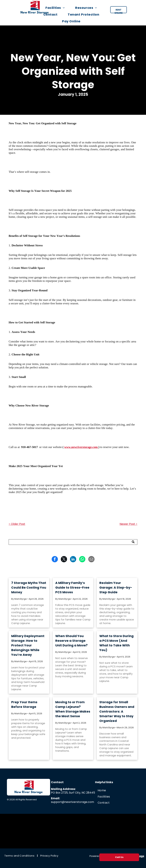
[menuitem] (57, 8)
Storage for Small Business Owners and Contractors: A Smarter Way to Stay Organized (117, 711)
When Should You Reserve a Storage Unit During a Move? (71, 641)
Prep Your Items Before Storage (24, 704)
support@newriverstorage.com (72, 802)
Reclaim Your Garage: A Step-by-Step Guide (116, 587)
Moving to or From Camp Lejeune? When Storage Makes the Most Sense (73, 709)
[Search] (73, 542)
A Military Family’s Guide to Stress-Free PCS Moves (72, 587)
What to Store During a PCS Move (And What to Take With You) (116, 643)
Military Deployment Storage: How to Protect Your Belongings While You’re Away (28, 645)
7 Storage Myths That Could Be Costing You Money (29, 587)
